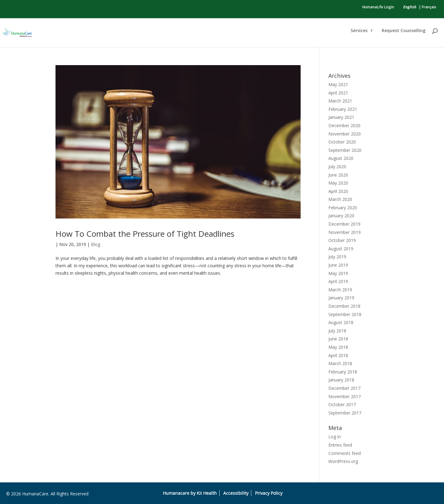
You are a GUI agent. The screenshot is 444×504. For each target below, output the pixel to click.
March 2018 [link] (340, 363)
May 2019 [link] (338, 273)
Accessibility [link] (236, 493)
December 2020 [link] (344, 125)
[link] (410, 7)
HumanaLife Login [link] (378, 7)
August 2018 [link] (341, 322)
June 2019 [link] (338, 265)
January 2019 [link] (341, 298)
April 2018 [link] (338, 355)
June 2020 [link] (338, 175)
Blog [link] (96, 244)
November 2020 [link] (345, 134)
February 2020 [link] (343, 208)
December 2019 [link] (344, 224)
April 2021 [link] (338, 93)
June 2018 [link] (338, 339)
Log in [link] (335, 437)
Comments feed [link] (345, 453)
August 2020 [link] (341, 158)
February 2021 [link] (343, 109)
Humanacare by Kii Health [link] (190, 493)
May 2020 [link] (338, 183)
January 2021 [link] (341, 117)
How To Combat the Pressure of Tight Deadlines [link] (145, 234)
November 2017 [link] (345, 396)
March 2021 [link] (340, 101)
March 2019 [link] (340, 290)
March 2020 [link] (340, 199)
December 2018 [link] (344, 306)
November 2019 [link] (345, 232)
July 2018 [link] (337, 331)
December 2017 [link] (344, 388)
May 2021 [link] (338, 84)
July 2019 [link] (337, 257)
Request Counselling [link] (404, 31)
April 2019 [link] (338, 281)
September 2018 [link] (345, 314)
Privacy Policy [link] (269, 493)
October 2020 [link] (342, 142)
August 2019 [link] (341, 249)
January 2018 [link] (341, 380)
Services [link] (359, 31)
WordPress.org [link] (343, 461)
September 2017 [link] (345, 413)
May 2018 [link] (338, 347)
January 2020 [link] (341, 216)
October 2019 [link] (342, 240)
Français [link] (429, 7)
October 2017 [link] (342, 404)
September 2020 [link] (345, 150)
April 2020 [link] (338, 191)
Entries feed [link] (340, 445)
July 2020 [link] (337, 167)
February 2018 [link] (343, 372)
